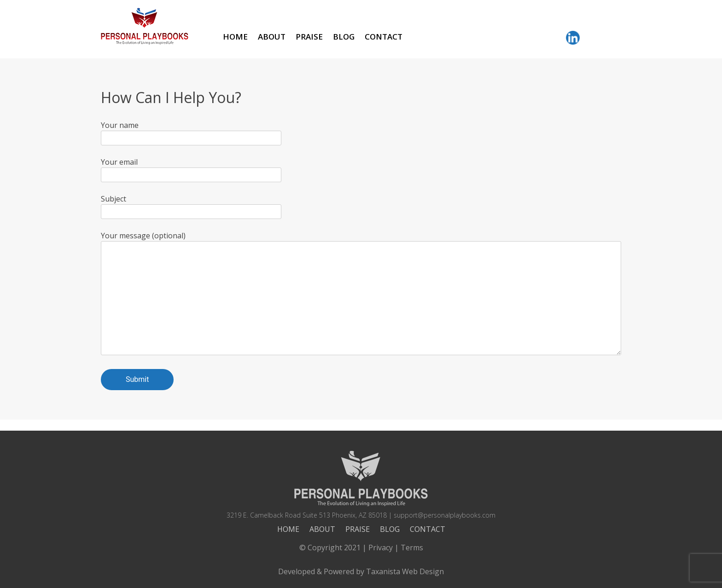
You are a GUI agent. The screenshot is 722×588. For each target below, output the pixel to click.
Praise (309, 37)
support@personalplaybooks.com (445, 515)
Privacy (381, 548)
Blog (344, 37)
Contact (384, 37)
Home (235, 37)
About (272, 37)
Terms (412, 548)
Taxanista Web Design (405, 571)
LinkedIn (573, 38)
